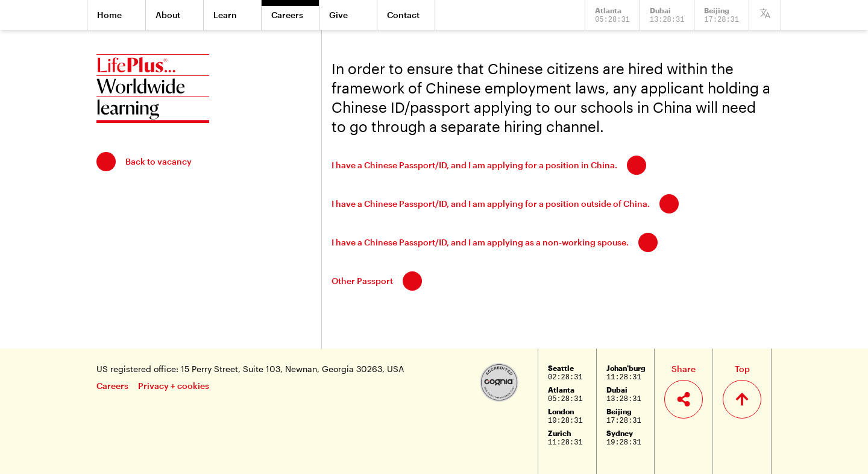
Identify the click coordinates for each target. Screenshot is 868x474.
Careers (112, 386)
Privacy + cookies (174, 386)
